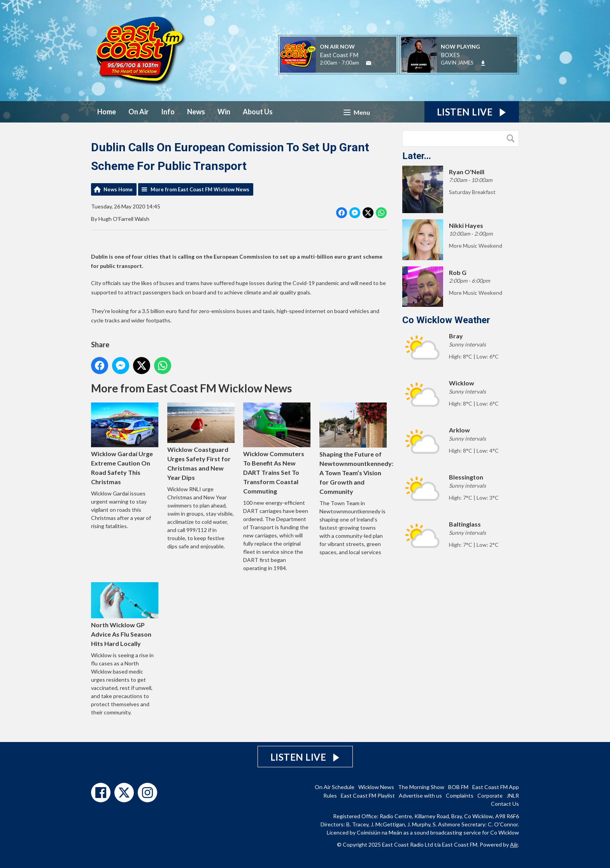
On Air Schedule (335, 787)
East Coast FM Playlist (368, 795)
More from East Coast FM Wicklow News (200, 189)
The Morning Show (421, 787)
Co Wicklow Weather (446, 320)
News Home (118, 189)
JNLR (513, 795)
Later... (417, 156)
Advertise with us (420, 795)
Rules (330, 795)
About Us (258, 112)
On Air (138, 112)
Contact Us (505, 804)
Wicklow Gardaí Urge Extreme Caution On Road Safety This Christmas (125, 444)
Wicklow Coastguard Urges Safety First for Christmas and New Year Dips (201, 442)
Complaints (460, 795)
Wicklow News (376, 787)
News (196, 112)
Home (107, 112)
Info (168, 112)
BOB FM (458, 787)
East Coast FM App (496, 787)
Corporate (490, 795)
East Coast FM (339, 55)
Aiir (514, 844)
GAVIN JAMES (457, 63)
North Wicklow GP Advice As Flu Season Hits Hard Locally (125, 615)
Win (224, 112)
